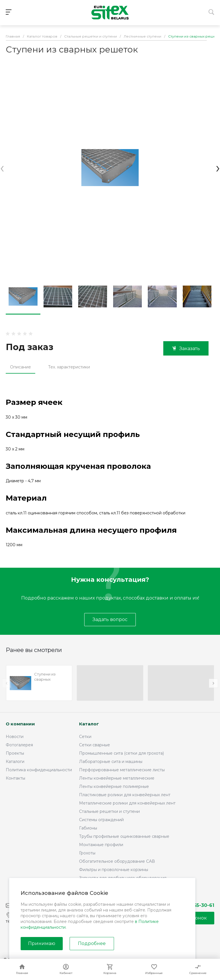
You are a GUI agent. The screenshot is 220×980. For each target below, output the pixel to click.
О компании (20, 724)
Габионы (88, 828)
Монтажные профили (101, 845)
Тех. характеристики (69, 367)
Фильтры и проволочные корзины (114, 870)
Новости (15, 737)
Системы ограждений (101, 820)
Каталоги (15, 762)
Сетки (85, 737)
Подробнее (92, 943)
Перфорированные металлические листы (122, 770)
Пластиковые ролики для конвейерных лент (125, 795)
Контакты (15, 778)
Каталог (89, 724)
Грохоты (87, 853)
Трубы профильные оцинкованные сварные (124, 836)
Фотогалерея (19, 745)
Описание (20, 367)
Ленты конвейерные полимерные (114, 786)
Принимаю (42, 943)
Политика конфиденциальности (39, 770)
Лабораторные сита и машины (111, 762)
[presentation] (2, 168)
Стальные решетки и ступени (109, 811)
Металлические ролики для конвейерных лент (127, 803)
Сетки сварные (95, 745)
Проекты (15, 753)
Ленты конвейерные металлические (117, 778)
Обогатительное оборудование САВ (117, 861)
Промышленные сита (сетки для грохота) (121, 753)
